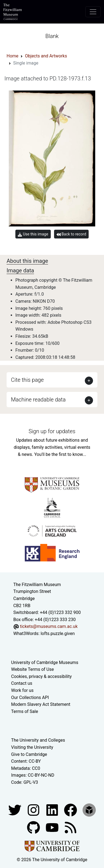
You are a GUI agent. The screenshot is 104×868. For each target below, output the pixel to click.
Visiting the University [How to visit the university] (32, 747)
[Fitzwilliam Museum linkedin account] (71, 810)
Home (12, 56)
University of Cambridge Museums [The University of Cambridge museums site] (45, 662)
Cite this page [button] (27, 380)
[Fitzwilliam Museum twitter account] (15, 810)
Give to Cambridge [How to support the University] (29, 754)
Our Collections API (30, 697)
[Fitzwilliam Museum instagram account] (34, 810)
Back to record (71, 234)
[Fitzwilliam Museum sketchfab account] (89, 810)
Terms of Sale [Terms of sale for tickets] (25, 711)
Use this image (33, 234)
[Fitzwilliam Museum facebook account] (53, 810)
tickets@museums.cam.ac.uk (49, 626)
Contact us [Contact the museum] (22, 683)
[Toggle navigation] (93, 12)
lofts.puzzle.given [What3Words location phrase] (58, 633)
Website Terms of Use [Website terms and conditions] (33, 669)
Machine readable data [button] (38, 400)
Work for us (23, 690)
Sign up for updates (52, 431)
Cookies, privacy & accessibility (42, 676)
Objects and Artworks (46, 56)
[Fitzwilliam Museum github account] (34, 827)
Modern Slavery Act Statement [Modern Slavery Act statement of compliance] (41, 704)
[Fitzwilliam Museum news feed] (71, 827)
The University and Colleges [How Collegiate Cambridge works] (38, 740)
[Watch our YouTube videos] (53, 827)
